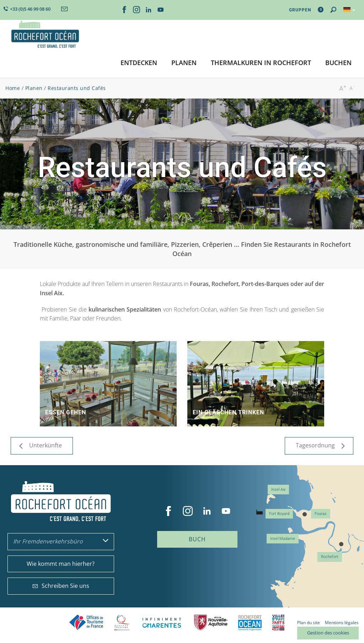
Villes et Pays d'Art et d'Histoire (278, 623)
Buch (197, 539)
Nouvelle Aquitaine (211, 623)
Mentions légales (342, 623)
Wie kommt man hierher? (61, 564)
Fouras (321, 514)
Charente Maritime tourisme (162, 623)
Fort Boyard (279, 514)
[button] (139, 63)
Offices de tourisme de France (86, 623)
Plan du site (309, 623)
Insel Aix (278, 490)
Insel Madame (283, 539)
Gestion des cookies (328, 633)
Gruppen (300, 10)
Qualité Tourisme (122, 623)
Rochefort (330, 557)
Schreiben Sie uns (61, 586)
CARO (250, 623)
